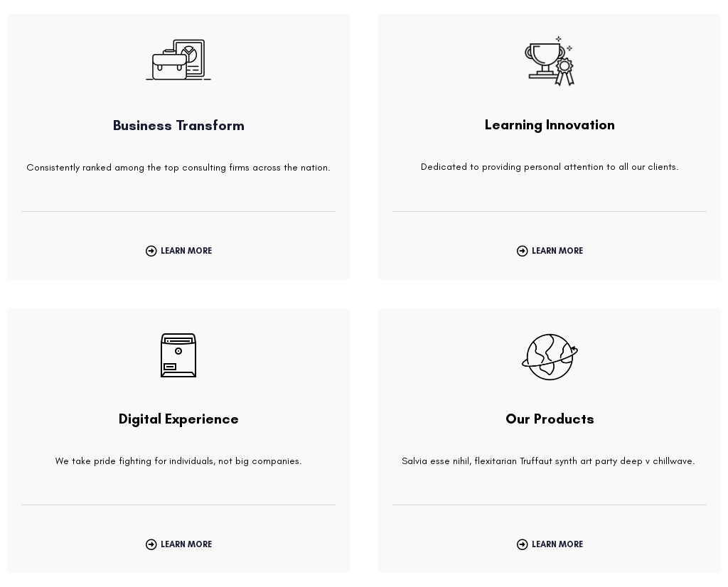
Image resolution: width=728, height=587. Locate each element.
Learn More (186, 251)
